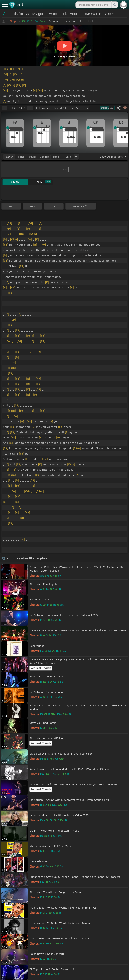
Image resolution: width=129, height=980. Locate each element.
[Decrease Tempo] (5, 108)
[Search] (114, 5)
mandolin (45, 157)
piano (21, 157)
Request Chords (41, 668)
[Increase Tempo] (30, 108)
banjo (56, 157)
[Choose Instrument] (76, 157)
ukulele (33, 157)
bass (68, 157)
